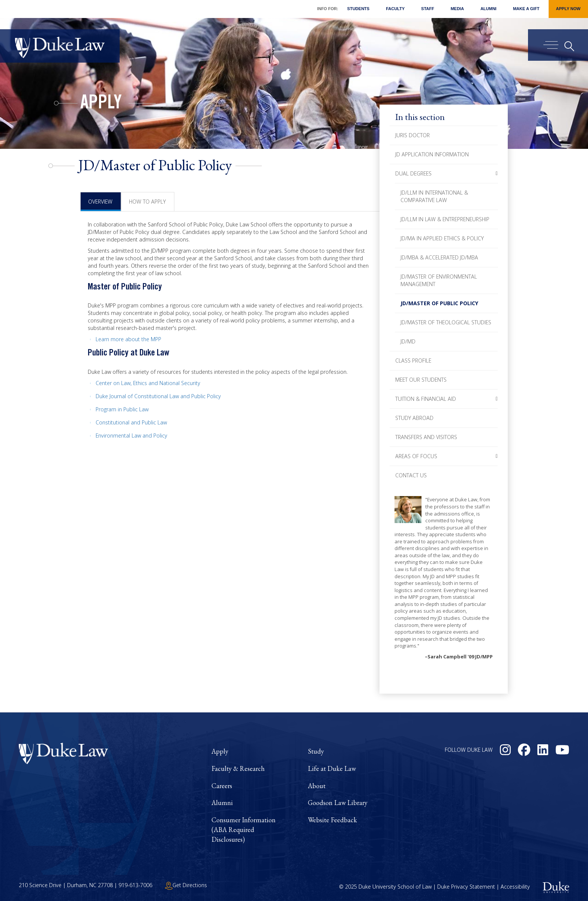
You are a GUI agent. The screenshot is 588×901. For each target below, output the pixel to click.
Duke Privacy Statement (466, 887)
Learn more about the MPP (128, 339)
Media (457, 9)
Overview (100, 202)
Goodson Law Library (338, 803)
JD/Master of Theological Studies (446, 322)
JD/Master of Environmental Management (439, 280)
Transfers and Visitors (426, 437)
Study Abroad (414, 418)
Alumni (488, 9)
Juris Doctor (412, 135)
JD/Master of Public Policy (439, 303)
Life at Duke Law (332, 768)
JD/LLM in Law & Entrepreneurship (445, 219)
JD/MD (408, 341)
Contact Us (411, 475)
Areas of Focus (416, 456)
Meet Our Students (421, 380)
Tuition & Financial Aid (426, 399)
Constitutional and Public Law (131, 422)
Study (316, 751)
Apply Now (568, 9)
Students (358, 9)
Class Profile (413, 361)
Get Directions (186, 885)
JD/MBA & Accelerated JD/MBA (439, 257)
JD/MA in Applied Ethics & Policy (442, 238)
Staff (428, 9)
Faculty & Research (238, 768)
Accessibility (515, 887)
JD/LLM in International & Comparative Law (434, 196)
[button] (497, 174)
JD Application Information (432, 154)
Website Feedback (332, 820)
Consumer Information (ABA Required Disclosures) (244, 829)
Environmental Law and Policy (131, 436)
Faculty (395, 9)
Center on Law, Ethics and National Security (148, 383)
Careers (222, 786)
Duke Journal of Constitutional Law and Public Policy (158, 396)
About (317, 786)
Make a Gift (526, 9)
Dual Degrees (413, 173)
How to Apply (147, 202)
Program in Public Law (122, 409)
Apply (101, 104)
